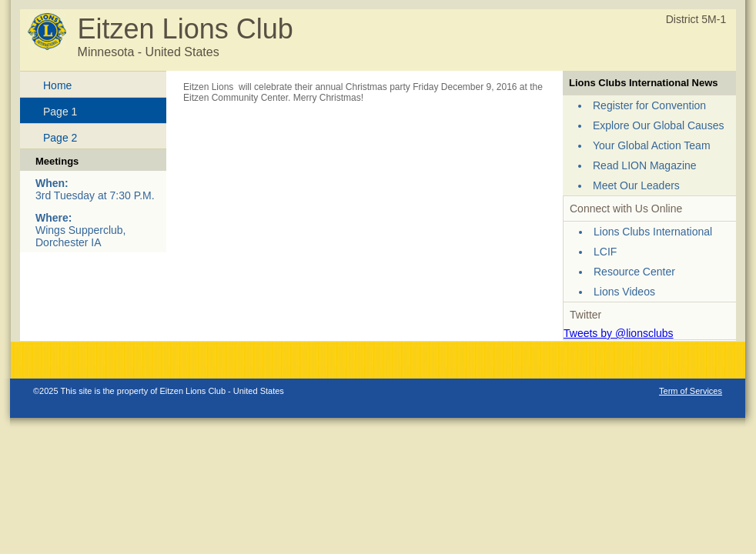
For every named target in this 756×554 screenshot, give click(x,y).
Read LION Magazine (645, 165)
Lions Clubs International (653, 232)
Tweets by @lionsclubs (619, 333)
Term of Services (691, 391)
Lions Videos (624, 292)
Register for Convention (649, 105)
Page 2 (60, 138)
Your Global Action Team (652, 145)
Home (57, 85)
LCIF (605, 252)
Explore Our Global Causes (658, 125)
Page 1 (60, 112)
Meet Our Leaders (636, 185)
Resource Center (634, 272)
